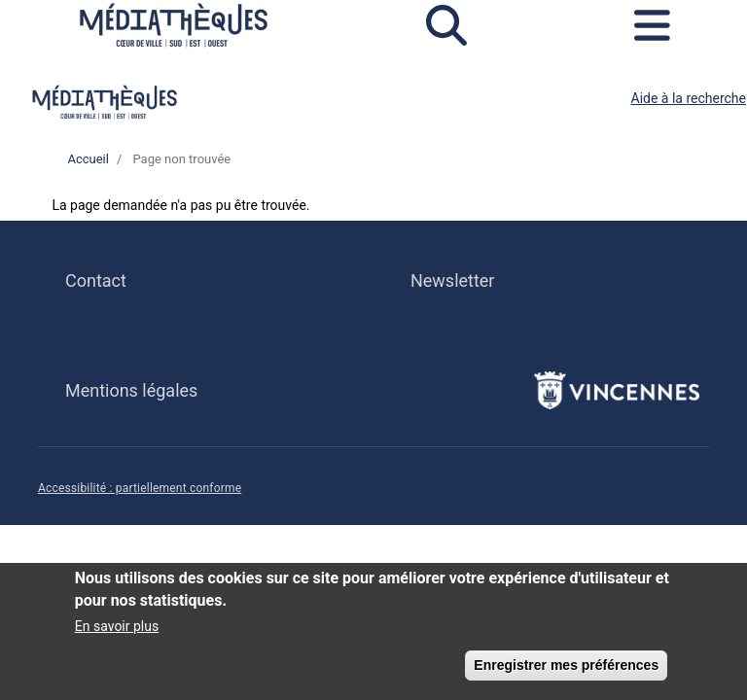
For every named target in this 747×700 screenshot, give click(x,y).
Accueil (88, 159)
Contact (96, 280)
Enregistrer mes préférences (566, 670)
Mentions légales (131, 390)
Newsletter (452, 280)
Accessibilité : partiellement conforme (140, 488)
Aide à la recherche (689, 98)
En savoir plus (117, 631)
